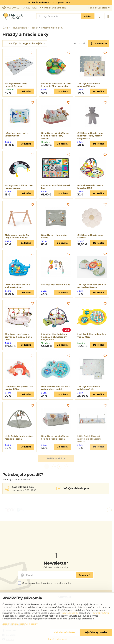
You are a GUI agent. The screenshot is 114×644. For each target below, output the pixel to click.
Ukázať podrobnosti (57, 639)
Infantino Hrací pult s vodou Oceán (16, 135)
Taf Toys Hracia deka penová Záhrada (89, 85)
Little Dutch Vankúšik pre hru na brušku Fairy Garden (55, 136)
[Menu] (108, 16)
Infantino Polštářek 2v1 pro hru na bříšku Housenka (56, 85)
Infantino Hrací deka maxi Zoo (55, 187)
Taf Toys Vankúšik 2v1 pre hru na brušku (19, 187)
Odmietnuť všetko (64, 632)
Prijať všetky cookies (96, 632)
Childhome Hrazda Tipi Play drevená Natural (17, 236)
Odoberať (84, 575)
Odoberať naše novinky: (56, 567)
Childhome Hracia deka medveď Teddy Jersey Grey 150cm (90, 136)
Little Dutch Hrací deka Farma (54, 236)
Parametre (98, 44)
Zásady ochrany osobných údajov (20, 624)
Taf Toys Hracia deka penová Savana (16, 85)
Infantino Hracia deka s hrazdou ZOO (90, 187)
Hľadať (88, 16)
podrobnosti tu (70, 613)
